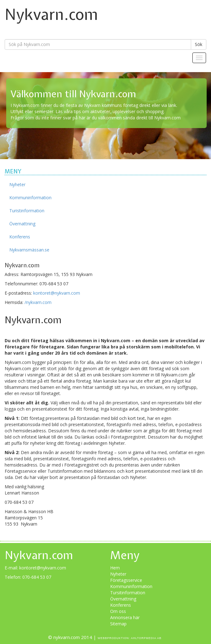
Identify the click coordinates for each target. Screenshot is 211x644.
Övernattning (22, 224)
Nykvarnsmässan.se (29, 250)
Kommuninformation (30, 198)
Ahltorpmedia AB (146, 638)
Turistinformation (27, 211)
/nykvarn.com (38, 302)
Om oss (118, 611)
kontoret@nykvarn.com (57, 293)
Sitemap (118, 624)
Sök (199, 44)
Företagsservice (126, 580)
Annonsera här (125, 617)
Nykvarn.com (51, 14)
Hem (115, 568)
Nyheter (17, 184)
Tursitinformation (128, 593)
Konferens (20, 237)
